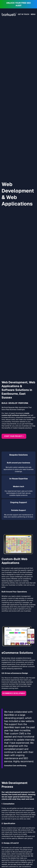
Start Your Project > (14, 436)
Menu (33, 14)
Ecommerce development (14, 693)
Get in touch (24, 14)
